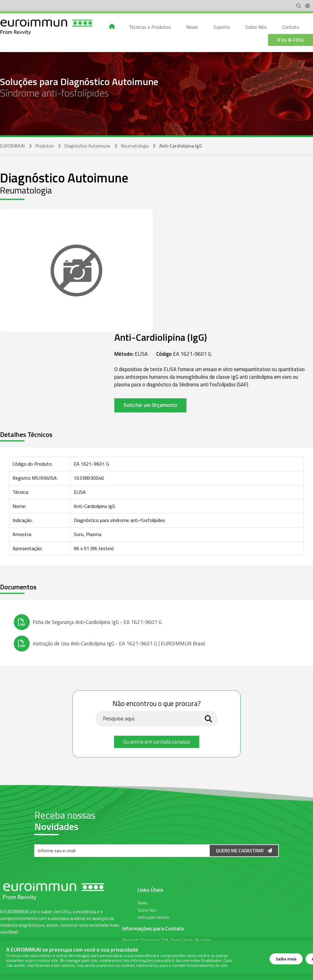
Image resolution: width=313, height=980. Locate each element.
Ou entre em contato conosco (157, 742)
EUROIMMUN (12, 146)
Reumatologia (135, 146)
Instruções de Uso (153, 917)
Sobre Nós (147, 910)
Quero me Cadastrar (244, 851)
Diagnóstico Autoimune (87, 146)
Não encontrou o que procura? (157, 704)
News (143, 903)
